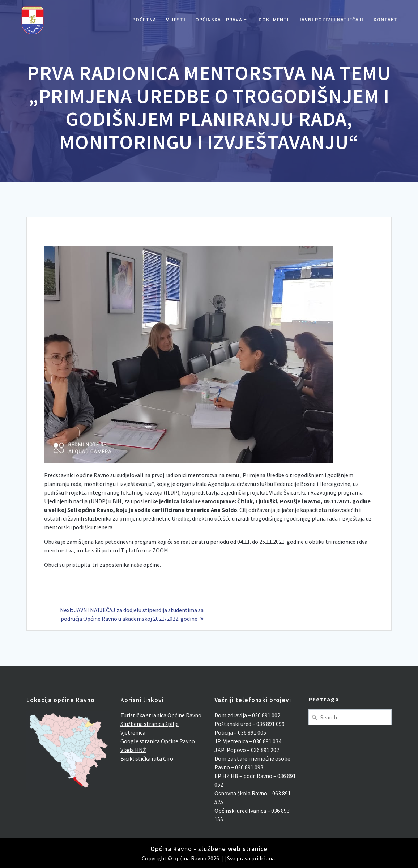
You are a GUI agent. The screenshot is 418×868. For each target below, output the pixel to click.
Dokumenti (274, 20)
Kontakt (386, 20)
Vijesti (176, 20)
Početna (144, 20)
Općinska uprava (219, 20)
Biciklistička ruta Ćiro (147, 758)
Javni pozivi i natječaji (331, 20)
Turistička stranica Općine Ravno (161, 715)
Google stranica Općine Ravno (158, 741)
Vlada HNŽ (133, 750)
